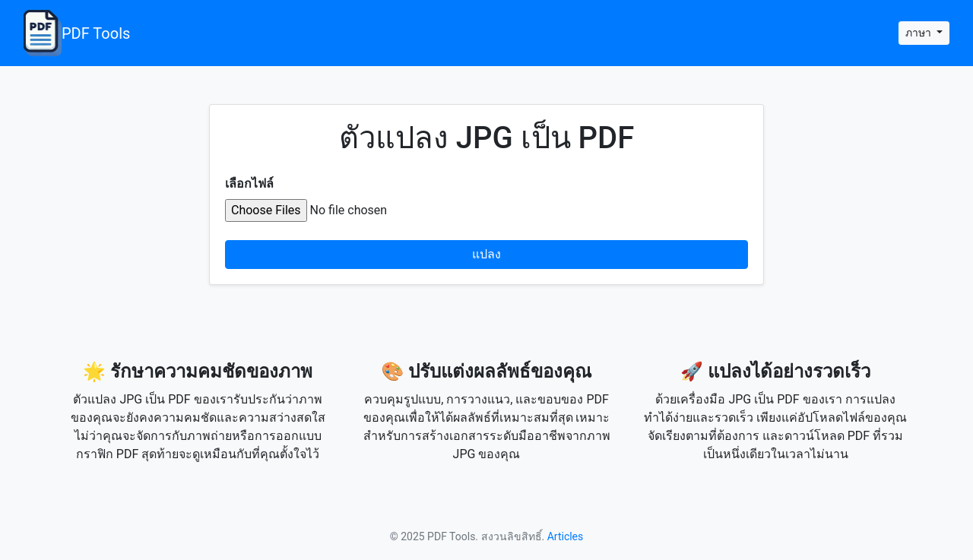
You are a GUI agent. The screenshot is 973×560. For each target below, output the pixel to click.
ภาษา (919, 33)
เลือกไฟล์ (249, 184)
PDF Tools (77, 33)
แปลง (486, 254)
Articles (566, 536)
